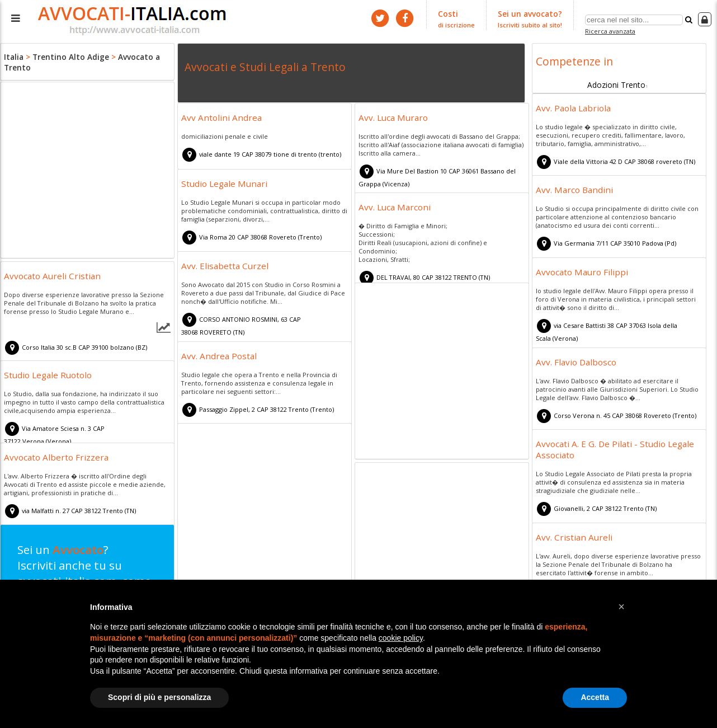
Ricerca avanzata (612, 30)
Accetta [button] (595, 697)
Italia (13, 56)
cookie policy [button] (401, 638)
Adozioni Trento (616, 82)
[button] (621, 607)
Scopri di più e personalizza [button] (159, 697)
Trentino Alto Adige (66, 56)
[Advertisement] (87, 172)
